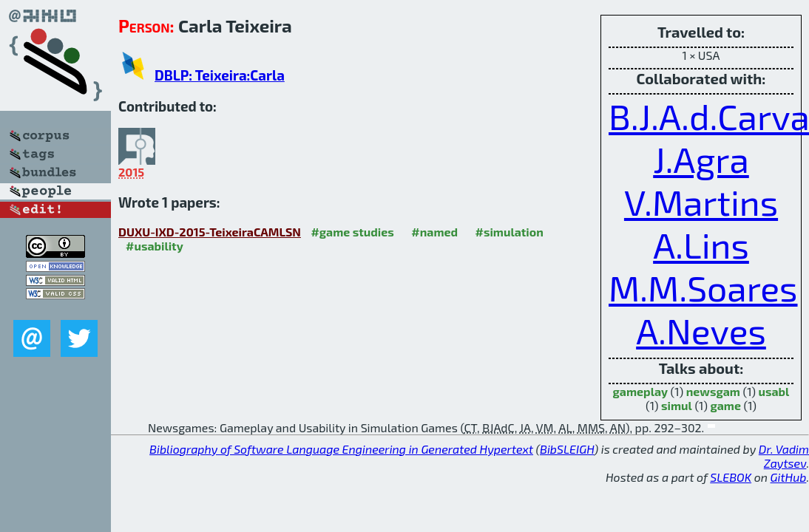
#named (434, 232)
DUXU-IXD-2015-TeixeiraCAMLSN (210, 232)
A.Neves (701, 330)
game (725, 405)
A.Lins (701, 245)
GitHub (789, 477)
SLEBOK (731, 477)
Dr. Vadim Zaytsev (784, 456)
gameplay (640, 391)
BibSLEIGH (567, 449)
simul (677, 405)
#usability (155, 246)
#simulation (510, 232)
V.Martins (701, 202)
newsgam (713, 391)
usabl (774, 391)
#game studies (352, 232)
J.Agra (701, 159)
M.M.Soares (703, 287)
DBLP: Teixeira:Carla (220, 75)
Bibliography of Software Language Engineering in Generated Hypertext (341, 449)
